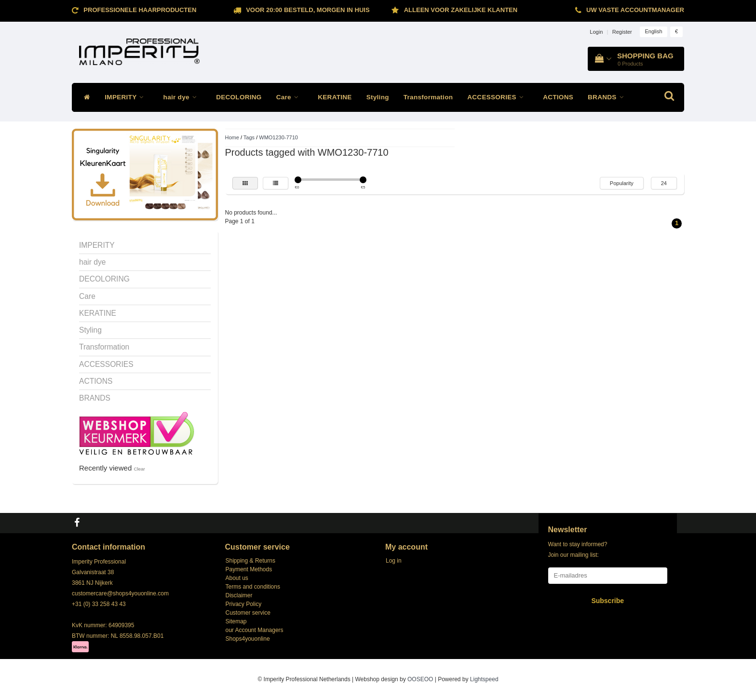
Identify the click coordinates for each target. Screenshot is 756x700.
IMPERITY (127, 97)
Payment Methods (249, 569)
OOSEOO (420, 679)
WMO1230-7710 (278, 137)
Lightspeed (484, 679)
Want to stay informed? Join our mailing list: (578, 550)
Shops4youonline (248, 639)
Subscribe (607, 601)
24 (664, 183)
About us (237, 578)
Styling (378, 97)
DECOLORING (239, 97)
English (653, 31)
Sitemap (236, 621)
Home (232, 137)
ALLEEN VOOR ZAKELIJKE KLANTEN (461, 10)
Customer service (248, 613)
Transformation (428, 97)
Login (596, 32)
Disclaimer (239, 595)
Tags (249, 137)
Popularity (622, 183)
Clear (139, 469)
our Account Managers (255, 630)
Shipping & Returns (250, 561)
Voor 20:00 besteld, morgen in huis (308, 10)
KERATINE (335, 97)
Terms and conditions (253, 587)
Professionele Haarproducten (140, 10)
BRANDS (608, 97)
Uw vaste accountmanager (635, 10)
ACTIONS (558, 97)
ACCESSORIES (498, 97)
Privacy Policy (244, 604)
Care (290, 97)
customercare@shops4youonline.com (120, 593)
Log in (394, 561)
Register (622, 32)
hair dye (183, 97)
